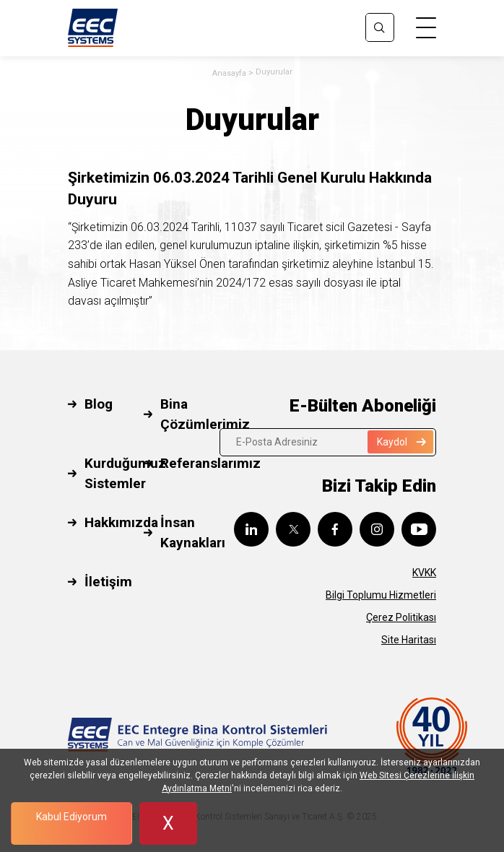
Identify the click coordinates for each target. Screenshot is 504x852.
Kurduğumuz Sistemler (125, 474)
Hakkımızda (121, 522)
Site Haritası (409, 640)
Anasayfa (229, 73)
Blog (99, 404)
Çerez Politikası (401, 617)
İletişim (108, 582)
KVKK (424, 573)
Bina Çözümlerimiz (205, 414)
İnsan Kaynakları (193, 533)
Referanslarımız (210, 463)
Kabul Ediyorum (71, 817)
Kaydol (401, 442)
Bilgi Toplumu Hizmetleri (381, 595)
